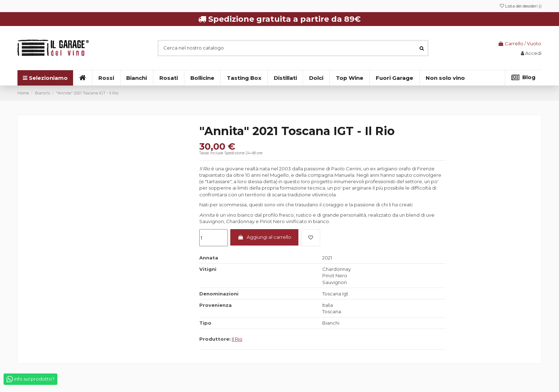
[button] (445, 78)
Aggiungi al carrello (264, 237)
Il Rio (237, 339)
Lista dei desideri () (521, 6)
